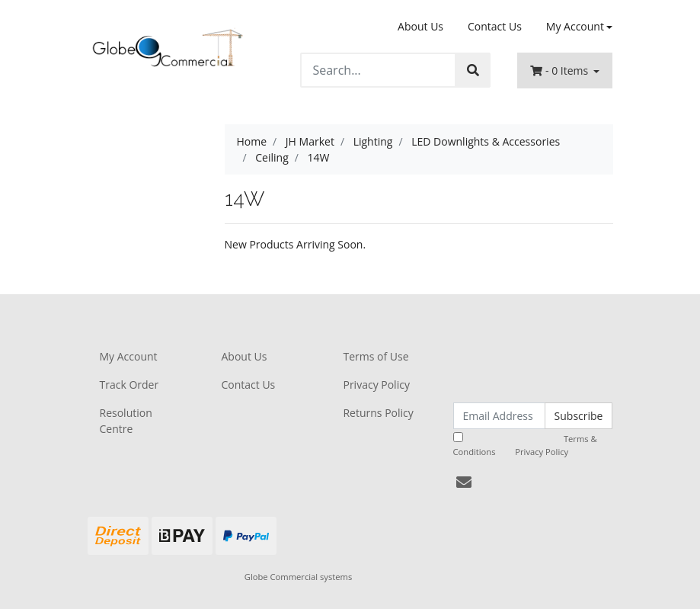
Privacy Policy (376, 385)
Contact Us (495, 26)
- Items (560, 71)
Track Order (129, 385)
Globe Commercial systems (298, 577)
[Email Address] (499, 416)
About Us (420, 26)
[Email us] (464, 482)
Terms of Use (376, 356)
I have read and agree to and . (525, 445)
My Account (129, 356)
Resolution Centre (126, 421)
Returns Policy (378, 413)
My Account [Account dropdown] (575, 26)
